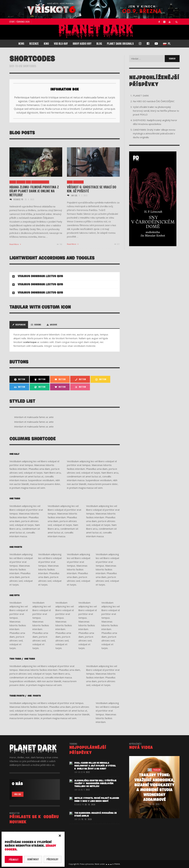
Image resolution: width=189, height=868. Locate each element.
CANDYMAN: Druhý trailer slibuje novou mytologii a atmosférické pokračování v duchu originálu (154, 133)
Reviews (36, 324)
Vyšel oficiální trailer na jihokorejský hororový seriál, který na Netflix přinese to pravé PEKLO (156, 111)
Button (19, 379)
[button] (60, 836)
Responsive (19, 324)
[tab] (65, 276)
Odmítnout (33, 859)
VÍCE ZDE (18, 794)
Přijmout (14, 859)
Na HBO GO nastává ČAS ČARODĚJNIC (154, 101)
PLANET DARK (141, 96)
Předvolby (52, 859)
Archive (52, 324)
